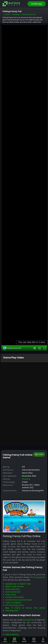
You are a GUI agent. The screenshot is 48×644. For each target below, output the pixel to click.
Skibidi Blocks (11, 636)
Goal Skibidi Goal (13, 625)
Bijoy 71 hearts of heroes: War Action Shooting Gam (25, 589)
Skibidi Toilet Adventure (16, 633)
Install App (36, 4)
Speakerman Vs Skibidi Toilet (18, 564)
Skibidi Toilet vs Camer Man (18, 630)
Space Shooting (12, 569)
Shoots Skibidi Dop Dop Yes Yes (19, 628)
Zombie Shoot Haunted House (19, 580)
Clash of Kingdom (13, 582)
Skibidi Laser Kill (12, 622)
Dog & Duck (11, 574)
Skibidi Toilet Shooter (15, 566)
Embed (39, 434)
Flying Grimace (12, 620)
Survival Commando (15, 577)
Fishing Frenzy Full (12, 328)
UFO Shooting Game (14, 585)
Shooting (26, 459)
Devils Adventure (13, 572)
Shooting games (38, 557)
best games (29, 600)
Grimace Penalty (13, 617)
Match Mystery (12, 614)
